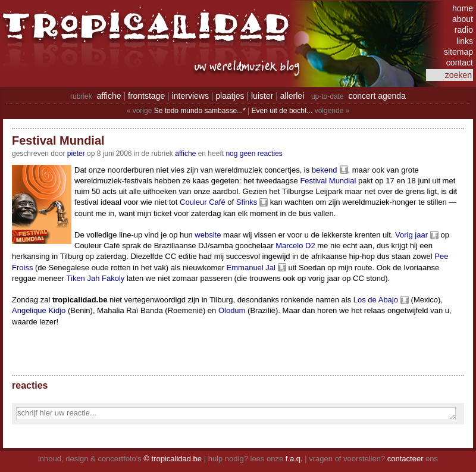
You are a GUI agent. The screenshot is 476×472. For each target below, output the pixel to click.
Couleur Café (203, 202)
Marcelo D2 (295, 246)
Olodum (232, 310)
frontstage (146, 96)
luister (262, 96)
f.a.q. (294, 459)
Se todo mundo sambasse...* (200, 111)
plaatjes (230, 96)
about (463, 19)
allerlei (292, 96)
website (208, 235)
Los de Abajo (376, 300)
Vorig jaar (411, 235)
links (465, 41)
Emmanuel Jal (251, 268)
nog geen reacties (254, 154)
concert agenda (377, 96)
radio (464, 30)
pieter (76, 154)
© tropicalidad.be (173, 459)
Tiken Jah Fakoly (96, 278)
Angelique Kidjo (39, 310)
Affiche (185, 154)
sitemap (458, 52)
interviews (190, 96)
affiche (109, 96)
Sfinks (247, 202)
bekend (325, 170)
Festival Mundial (328, 181)
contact (460, 62)
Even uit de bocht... (282, 111)
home (463, 8)
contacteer (405, 459)
